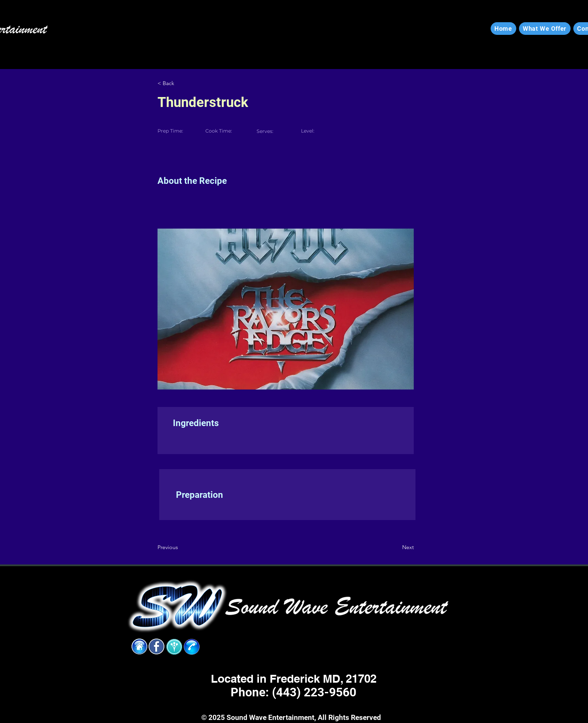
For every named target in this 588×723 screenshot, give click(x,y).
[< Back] (180, 83)
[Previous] (180, 547)
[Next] (397, 547)
